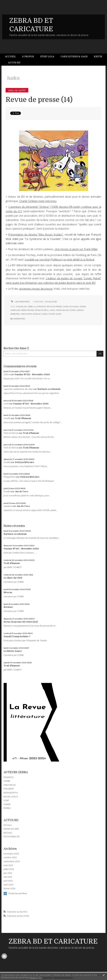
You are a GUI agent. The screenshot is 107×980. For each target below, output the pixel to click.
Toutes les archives (18, 893)
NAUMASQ (9, 777)
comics (73, 310)
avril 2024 (8, 881)
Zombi (7, 418)
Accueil (10, 56)
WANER (7, 804)
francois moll (42, 310)
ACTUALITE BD (51, 302)
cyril (6, 404)
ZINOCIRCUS (10, 785)
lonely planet (48, 314)
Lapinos (8, 506)
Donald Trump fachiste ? (17, 636)
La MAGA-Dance (13, 651)
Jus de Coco (22, 491)
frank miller (62, 310)
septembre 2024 (12, 862)
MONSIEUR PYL (11, 793)
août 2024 (8, 865)
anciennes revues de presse (36, 289)
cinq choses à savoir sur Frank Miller (76, 249)
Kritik (98, 56)
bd (26, 307)
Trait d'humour (23, 418)
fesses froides (27, 310)
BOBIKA (7, 808)
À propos (28, 56)
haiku (53, 310)
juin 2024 (8, 873)
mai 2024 (8, 877)
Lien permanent (20, 302)
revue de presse (54, 307)
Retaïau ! (8, 607)
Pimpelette (10, 477)
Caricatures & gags (74, 56)
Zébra (7, 374)
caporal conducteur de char (18, 389)
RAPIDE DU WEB (11, 829)
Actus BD (14, 63)
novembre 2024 (11, 854)
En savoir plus (36, 977)
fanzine (20, 307)
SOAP (6, 800)
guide (59, 314)
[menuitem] (12, 57)
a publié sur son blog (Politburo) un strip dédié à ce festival (60, 259)
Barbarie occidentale (49, 389)
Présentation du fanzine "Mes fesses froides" (36, 234)
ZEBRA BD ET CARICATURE (53, 941)
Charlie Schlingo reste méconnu (38, 201)
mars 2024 (8, 885)
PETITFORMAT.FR (12, 837)
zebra (31, 307)
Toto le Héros (11, 433)
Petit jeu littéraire (25, 462)
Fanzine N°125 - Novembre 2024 (32, 374)
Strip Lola (47, 56)
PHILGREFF (9, 789)
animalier (15, 310)
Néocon (8, 592)
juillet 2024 (9, 869)
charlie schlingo (71, 307)
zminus (80, 310)
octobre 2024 (10, 858)
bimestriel (15, 314)
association (26, 314)
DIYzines (8, 825)
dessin (83, 307)
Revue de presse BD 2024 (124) (21, 622)
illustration (40, 307)
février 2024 (9, 889)
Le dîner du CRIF (13, 578)
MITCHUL (8, 833)
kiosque (37, 314)
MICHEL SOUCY (11, 797)
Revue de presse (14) (39, 100)
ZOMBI (7, 781)
